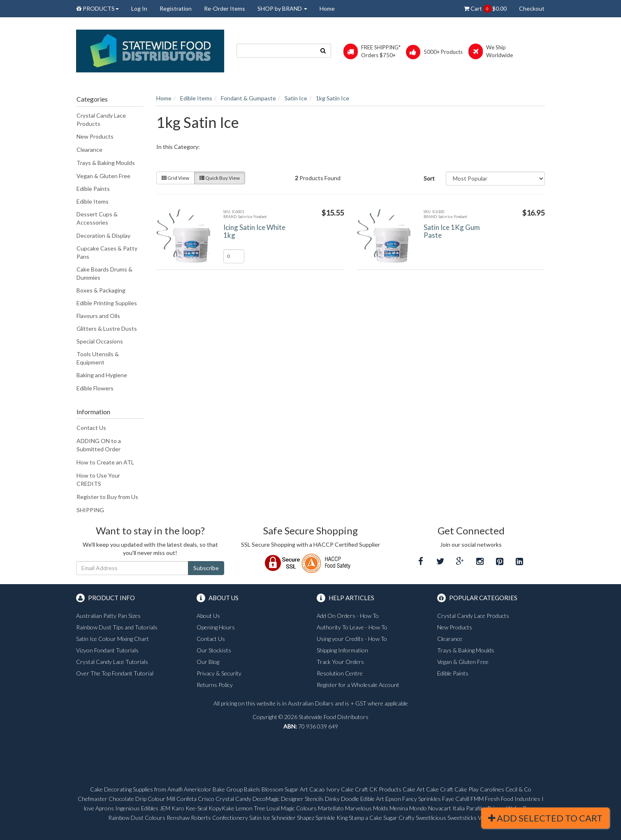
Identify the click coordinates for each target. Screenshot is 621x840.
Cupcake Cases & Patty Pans (107, 252)
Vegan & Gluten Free (103, 176)
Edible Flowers (95, 388)
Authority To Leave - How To (352, 627)
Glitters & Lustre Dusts (107, 328)
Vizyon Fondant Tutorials (107, 650)
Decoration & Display (103, 236)
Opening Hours (216, 627)
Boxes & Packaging (101, 290)
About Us (208, 616)
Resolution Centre (340, 673)
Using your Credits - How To (352, 639)
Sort (429, 178)
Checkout (532, 8)
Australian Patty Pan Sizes (108, 616)
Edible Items (93, 201)
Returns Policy (215, 685)
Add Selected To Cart (545, 818)
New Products (95, 136)
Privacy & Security (219, 673)
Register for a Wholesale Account (358, 685)
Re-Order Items (225, 8)
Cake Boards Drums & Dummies (104, 273)
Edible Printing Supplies (107, 303)
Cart (485, 9)
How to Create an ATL (105, 462)
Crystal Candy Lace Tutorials (112, 662)
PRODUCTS (98, 8)
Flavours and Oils (98, 316)
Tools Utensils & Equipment (98, 358)
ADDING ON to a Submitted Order (99, 445)
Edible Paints (93, 189)
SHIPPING (90, 510)
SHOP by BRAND (282, 8)
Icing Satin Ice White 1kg (254, 231)
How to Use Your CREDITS (98, 479)
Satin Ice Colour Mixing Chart (112, 639)
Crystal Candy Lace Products (101, 120)
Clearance (89, 150)
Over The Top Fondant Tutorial (115, 673)
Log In (139, 8)
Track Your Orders (340, 662)
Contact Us (91, 428)
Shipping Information (342, 650)
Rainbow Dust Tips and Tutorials (117, 627)
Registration (176, 8)
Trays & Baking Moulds (106, 163)
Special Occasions (100, 341)
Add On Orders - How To (348, 616)
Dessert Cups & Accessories (97, 218)
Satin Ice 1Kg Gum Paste (452, 231)
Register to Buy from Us (107, 497)
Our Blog (208, 662)
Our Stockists (214, 650)
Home (327, 8)
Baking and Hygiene (102, 375)
